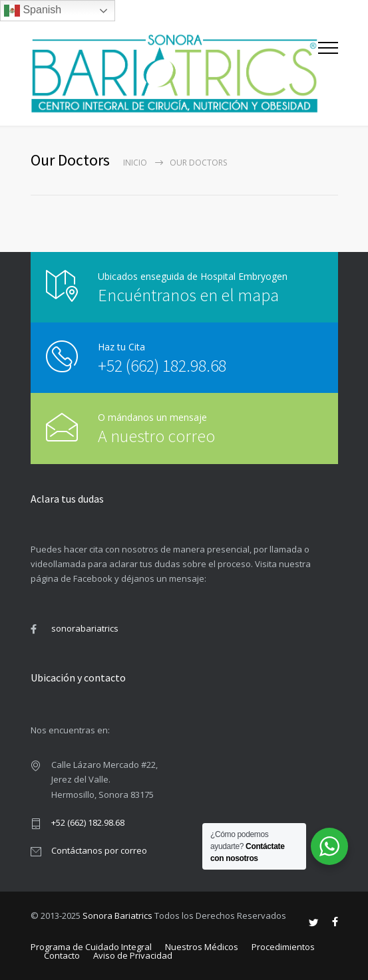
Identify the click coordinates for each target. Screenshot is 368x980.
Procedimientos (283, 947)
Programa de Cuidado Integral (91, 947)
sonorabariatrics (85, 628)
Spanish (33, 11)
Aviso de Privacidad (133, 955)
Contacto (62, 955)
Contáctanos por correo (99, 850)
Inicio (135, 163)
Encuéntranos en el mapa (188, 295)
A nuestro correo (146, 436)
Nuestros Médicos (202, 947)
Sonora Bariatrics (117, 916)
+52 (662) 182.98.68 (162, 365)
